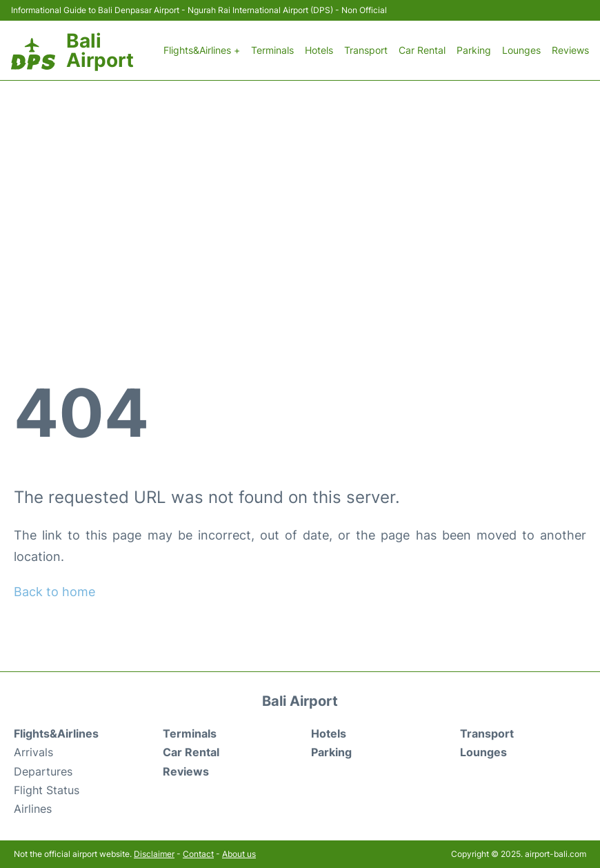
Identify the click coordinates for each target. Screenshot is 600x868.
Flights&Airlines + (202, 50)
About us (239, 854)
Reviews (570, 50)
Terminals (272, 50)
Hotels (319, 50)
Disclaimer (154, 854)
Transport (366, 50)
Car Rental (422, 50)
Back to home (54, 592)
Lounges (521, 50)
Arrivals (33, 752)
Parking (474, 50)
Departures (43, 771)
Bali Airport (100, 50)
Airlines (33, 809)
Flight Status (47, 790)
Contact (198, 854)
